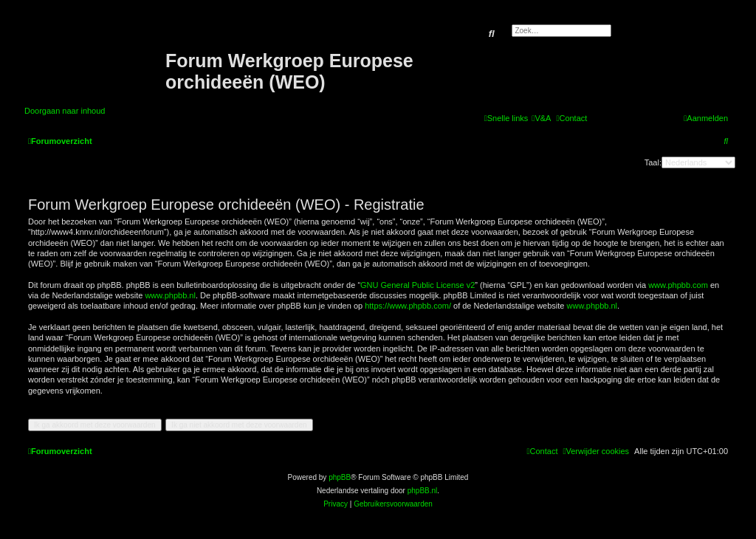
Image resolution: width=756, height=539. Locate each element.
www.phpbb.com (678, 285)
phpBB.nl (423, 491)
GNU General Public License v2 (417, 285)
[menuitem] (541, 118)
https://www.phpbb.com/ (408, 306)
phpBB (340, 477)
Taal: (653, 162)
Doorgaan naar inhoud (65, 111)
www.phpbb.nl (170, 295)
